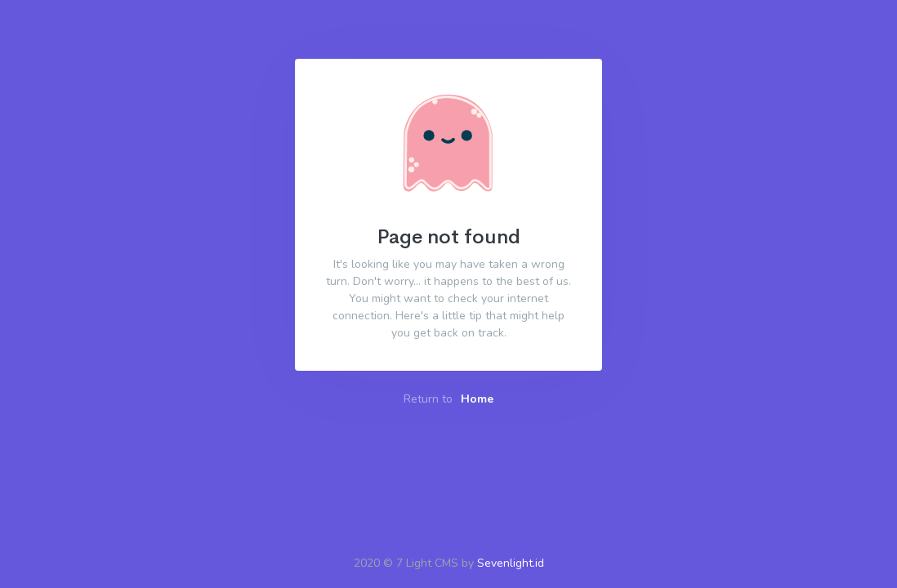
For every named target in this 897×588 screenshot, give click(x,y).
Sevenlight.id (511, 563)
